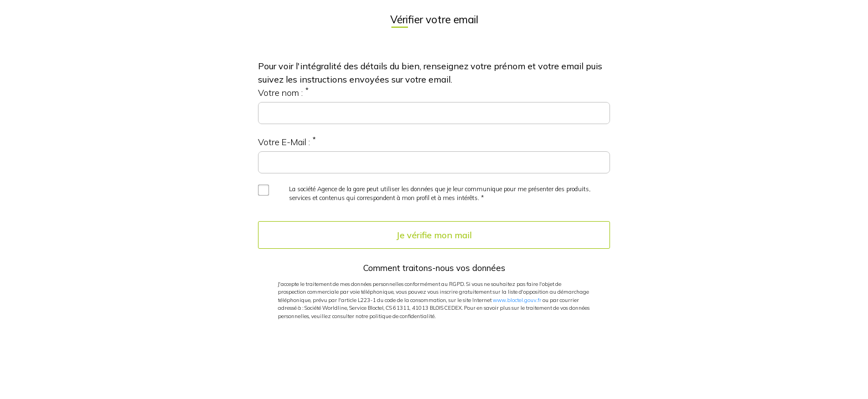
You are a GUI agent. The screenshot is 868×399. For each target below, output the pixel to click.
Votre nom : (280, 93)
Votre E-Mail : (284, 142)
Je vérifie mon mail (434, 235)
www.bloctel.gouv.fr (517, 300)
